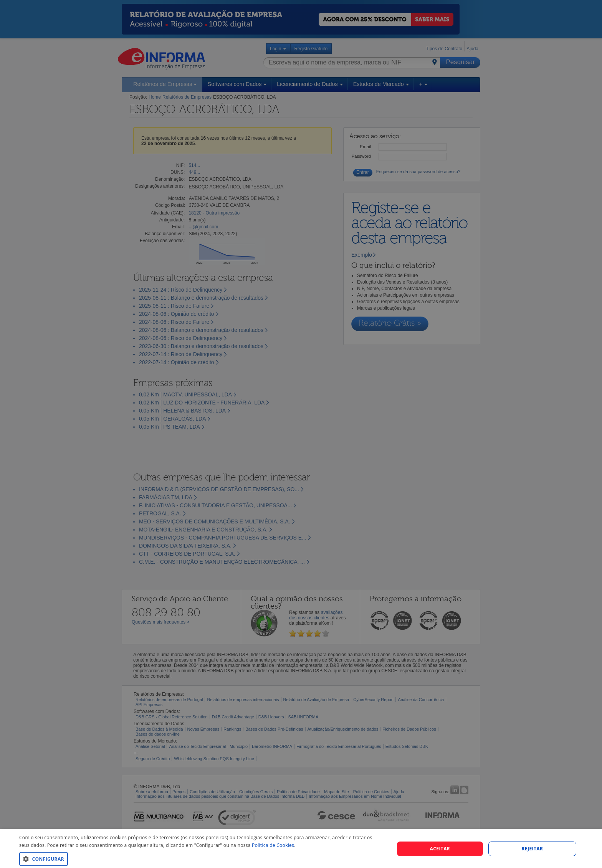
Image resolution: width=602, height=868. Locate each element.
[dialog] (301, 849)
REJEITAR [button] (533, 849)
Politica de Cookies (273, 845)
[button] (201, 859)
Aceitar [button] (440, 849)
